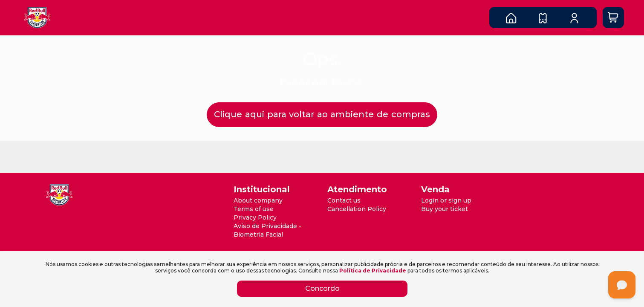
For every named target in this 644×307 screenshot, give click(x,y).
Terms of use (254, 209)
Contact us (344, 200)
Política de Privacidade (373, 271)
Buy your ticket (445, 209)
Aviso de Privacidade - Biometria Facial (267, 230)
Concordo (322, 288)
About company (258, 200)
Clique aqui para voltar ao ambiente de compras (322, 114)
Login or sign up (446, 200)
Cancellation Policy (357, 209)
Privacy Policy (255, 217)
